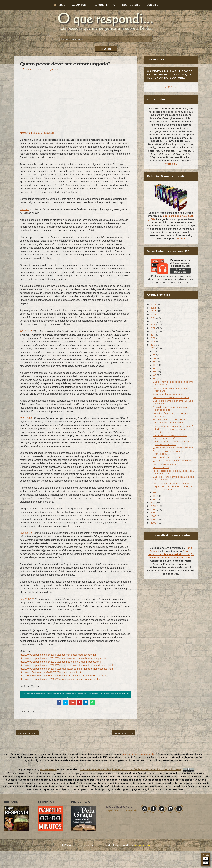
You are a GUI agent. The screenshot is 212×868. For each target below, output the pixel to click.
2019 (153, 325)
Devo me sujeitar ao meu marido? (171, 483)
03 (155, 493)
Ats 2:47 (24, 209)
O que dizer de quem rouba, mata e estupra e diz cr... (172, 488)
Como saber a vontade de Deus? (171, 397)
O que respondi (27, 769)
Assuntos (79, 5)
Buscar (106, 49)
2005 (154, 523)
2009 (154, 509)
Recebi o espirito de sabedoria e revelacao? (170, 453)
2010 (153, 506)
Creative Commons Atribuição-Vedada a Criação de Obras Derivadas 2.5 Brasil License (171, 554)
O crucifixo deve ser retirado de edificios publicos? (170, 437)
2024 (153, 308)
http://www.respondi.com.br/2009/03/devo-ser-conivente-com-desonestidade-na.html (66, 665)
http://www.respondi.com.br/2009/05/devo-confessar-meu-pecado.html (59, 655)
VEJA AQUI (171, 87)
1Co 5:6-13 (26, 331)
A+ (206, 859)
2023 (153, 311)
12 (155, 351)
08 (155, 365)
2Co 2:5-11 (26, 533)
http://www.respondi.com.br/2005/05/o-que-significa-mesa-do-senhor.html (60, 679)
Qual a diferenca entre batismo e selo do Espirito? (173, 478)
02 (155, 496)
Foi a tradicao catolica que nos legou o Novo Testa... (173, 472)
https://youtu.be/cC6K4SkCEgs (37, 133)
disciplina (31, 69)
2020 (154, 321)
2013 (153, 345)
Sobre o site (131, 5)
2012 (153, 348)
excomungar (46, 69)
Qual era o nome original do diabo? (172, 461)
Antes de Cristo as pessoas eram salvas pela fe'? (171, 408)
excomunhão (63, 69)
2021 (153, 318)
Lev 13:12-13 (27, 599)
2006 (153, 519)
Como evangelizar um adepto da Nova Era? (171, 389)
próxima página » (123, 733)
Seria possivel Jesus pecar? (168, 423)
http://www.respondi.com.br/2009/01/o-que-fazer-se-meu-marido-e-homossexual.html (67, 669)
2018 (153, 328)
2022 (153, 314)
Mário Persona (143, 845)
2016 (153, 335)
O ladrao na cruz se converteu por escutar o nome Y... (172, 431)
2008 (154, 513)
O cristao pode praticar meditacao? (173, 426)
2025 (153, 304)
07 (155, 368)
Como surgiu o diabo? (165, 464)
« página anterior (27, 733)
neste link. (171, 164)
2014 (153, 341)
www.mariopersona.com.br (139, 754)
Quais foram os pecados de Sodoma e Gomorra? (173, 383)
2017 (153, 331)
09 (155, 362)
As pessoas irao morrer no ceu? (170, 419)
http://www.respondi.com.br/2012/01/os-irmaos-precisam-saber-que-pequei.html (64, 658)
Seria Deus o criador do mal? (169, 457)
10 (155, 358)
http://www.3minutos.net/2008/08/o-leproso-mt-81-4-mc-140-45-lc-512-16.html (63, 676)
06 (155, 372)
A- (206, 863)
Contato (152, 5)
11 (155, 355)
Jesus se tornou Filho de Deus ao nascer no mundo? (171, 443)
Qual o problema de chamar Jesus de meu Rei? (174, 402)
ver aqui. (181, 239)
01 (155, 499)
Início (60, 5)
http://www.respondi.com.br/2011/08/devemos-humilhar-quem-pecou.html (60, 662)
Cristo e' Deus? (161, 467)
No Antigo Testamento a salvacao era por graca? (173, 414)
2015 (153, 338)
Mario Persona (48, 769)
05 (155, 375)
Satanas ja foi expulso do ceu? (169, 394)
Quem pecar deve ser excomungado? (173, 448)
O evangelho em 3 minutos (165, 548)
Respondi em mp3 (104, 5)
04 (155, 378)
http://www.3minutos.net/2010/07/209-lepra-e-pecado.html (52, 672)
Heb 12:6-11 (27, 418)
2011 (153, 503)
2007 (153, 516)
